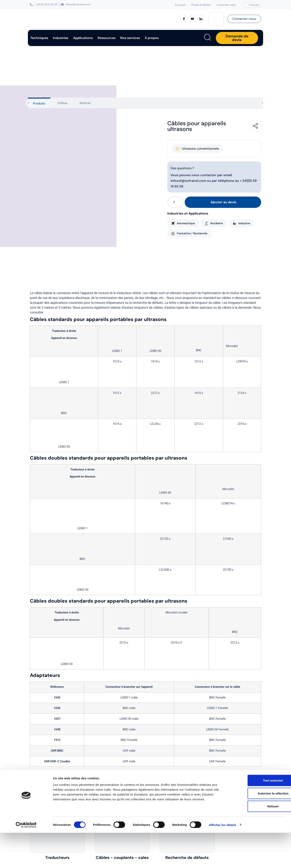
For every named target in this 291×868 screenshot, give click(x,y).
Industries (61, 38)
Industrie (244, 223)
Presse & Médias (201, 5)
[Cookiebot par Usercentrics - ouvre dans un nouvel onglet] (26, 860)
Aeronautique (186, 223)
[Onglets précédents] (27, 103)
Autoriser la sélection (257, 829)
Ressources (106, 38)
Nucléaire (217, 223)
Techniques (39, 38)
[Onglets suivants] (263, 103)
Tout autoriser (257, 816)
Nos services (130, 38)
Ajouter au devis (224, 202)
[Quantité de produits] (176, 202)
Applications (83, 38)
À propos (180, 5)
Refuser (257, 841)
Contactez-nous (226, 5)
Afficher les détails (223, 860)
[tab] (39, 103)
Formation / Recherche (192, 233)
